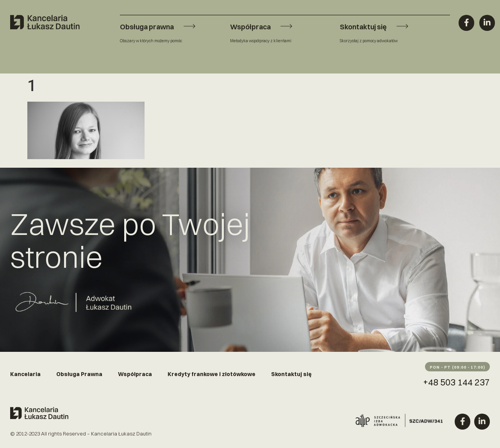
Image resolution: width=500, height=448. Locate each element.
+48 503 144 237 (456, 382)
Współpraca (135, 374)
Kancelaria (25, 374)
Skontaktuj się (291, 374)
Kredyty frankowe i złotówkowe (212, 374)
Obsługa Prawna (79, 374)
